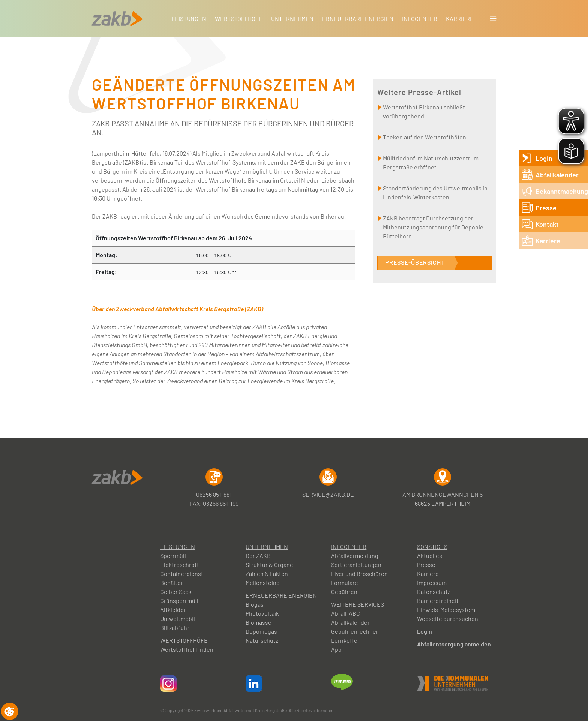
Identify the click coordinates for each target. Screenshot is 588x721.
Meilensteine (263, 582)
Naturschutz (262, 640)
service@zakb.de (328, 483)
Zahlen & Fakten (267, 573)
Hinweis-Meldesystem (446, 609)
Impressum (432, 582)
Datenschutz (434, 591)
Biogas (255, 604)
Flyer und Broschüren (359, 573)
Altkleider (173, 609)
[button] (493, 19)
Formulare (345, 582)
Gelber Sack (176, 591)
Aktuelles (430, 555)
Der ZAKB (258, 555)
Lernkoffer (345, 640)
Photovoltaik (262, 613)
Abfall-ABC (346, 613)
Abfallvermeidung (355, 555)
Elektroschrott (180, 564)
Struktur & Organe (269, 564)
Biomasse (259, 622)
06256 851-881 (214, 483)
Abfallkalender (350, 622)
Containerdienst (182, 573)
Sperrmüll (173, 555)
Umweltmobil (178, 618)
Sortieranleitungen (356, 564)
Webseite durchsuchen (448, 618)
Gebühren (344, 591)
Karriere (428, 573)
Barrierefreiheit (438, 600)
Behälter (172, 582)
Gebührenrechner (355, 631)
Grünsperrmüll (179, 600)
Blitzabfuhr (175, 627)
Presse (426, 564)
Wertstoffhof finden (187, 649)
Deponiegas (261, 631)
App (336, 649)
